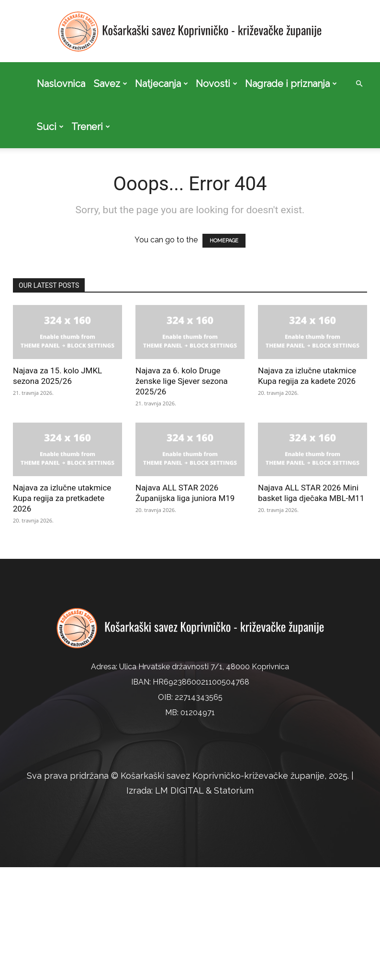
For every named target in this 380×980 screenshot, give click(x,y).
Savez (111, 84)
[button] (359, 84)
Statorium (234, 790)
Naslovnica (61, 84)
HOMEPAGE (224, 241)
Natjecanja (162, 84)
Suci (50, 127)
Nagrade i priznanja (291, 84)
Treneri (91, 127)
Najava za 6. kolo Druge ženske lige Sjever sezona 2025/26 (182, 381)
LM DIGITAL (179, 790)
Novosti (217, 84)
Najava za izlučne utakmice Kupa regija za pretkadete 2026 (62, 498)
